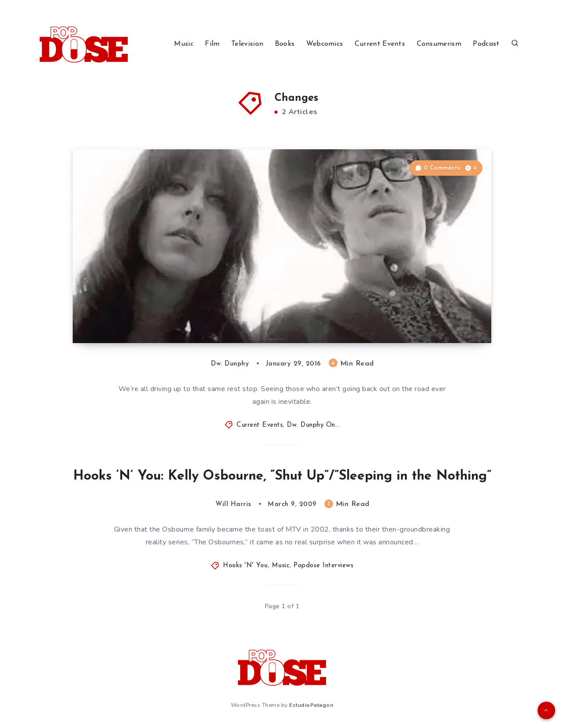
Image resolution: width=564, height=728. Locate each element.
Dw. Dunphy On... (313, 425)
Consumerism (439, 44)
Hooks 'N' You (245, 566)
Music (184, 44)
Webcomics (325, 44)
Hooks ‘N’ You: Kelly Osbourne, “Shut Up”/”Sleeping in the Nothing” (282, 476)
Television (247, 44)
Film (212, 44)
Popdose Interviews (323, 566)
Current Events (380, 44)
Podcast (486, 44)
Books (285, 44)
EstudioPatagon (311, 705)
